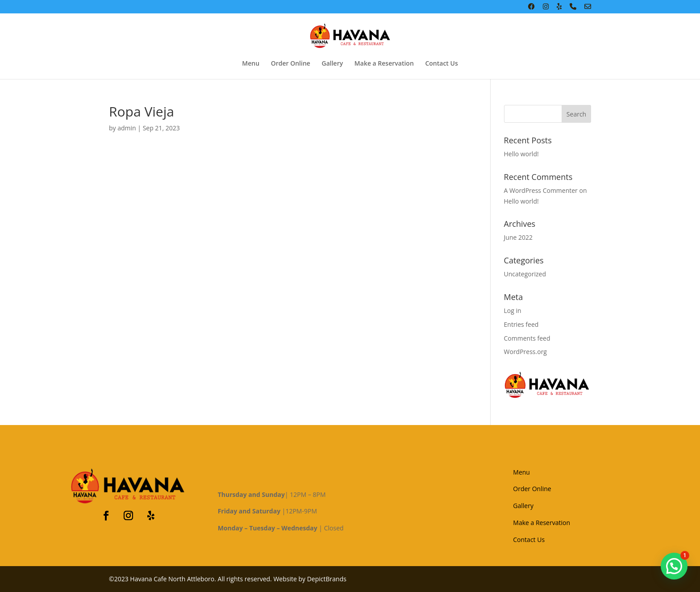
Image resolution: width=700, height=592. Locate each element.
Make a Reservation (384, 64)
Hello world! (521, 154)
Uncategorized (525, 274)
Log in (513, 311)
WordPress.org (525, 352)
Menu (251, 64)
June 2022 (518, 237)
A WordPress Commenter (541, 190)
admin (127, 128)
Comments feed (527, 338)
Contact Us (441, 64)
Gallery (333, 64)
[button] (674, 566)
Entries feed (521, 324)
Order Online (291, 64)
